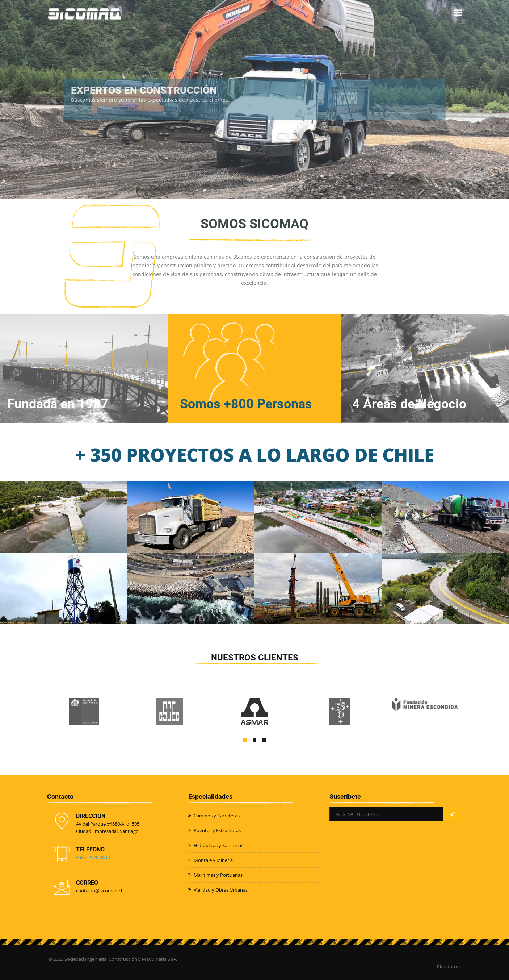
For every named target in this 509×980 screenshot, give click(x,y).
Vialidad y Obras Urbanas (221, 890)
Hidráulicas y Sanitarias (218, 845)
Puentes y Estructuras (217, 830)
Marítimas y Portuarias (218, 875)
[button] (245, 740)
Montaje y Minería (213, 860)
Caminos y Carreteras (217, 816)
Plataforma (449, 967)
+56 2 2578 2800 (93, 857)
